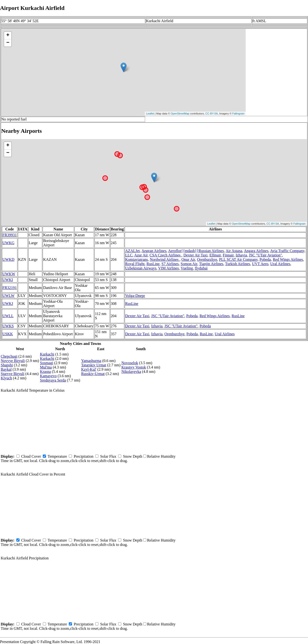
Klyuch (6, 378)
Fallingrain (238, 114)
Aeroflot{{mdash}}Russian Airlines (196, 251)
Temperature (57, 456)
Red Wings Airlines (288, 259)
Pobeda (265, 259)
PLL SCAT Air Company (238, 259)
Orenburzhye (207, 259)
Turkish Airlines (237, 264)
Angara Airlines (256, 251)
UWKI (8, 280)
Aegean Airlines (154, 251)
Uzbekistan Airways (141, 268)
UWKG (8, 243)
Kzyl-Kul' (89, 369)
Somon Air (189, 264)
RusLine (153, 264)
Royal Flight (135, 264)
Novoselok (130, 363)
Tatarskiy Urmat (94, 365)
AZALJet (132, 251)
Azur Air (141, 255)
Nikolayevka (131, 372)
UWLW (8, 296)
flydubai (201, 268)
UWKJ (8, 304)
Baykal (6, 369)
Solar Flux (108, 456)
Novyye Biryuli (13, 361)
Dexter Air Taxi (195, 255)
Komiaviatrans (136, 259)
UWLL (8, 316)
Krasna (45, 372)
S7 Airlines (170, 264)
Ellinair (215, 255)
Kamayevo (48, 376)
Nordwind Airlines (165, 259)
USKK (8, 334)
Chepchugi (9, 356)
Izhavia (241, 255)
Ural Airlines (280, 264)
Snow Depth (133, 456)
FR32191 (10, 288)
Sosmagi (47, 363)
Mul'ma (46, 367)
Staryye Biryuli (13, 374)
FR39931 (10, 235)
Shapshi (7, 365)
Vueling (187, 268)
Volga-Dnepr (135, 296)
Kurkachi (47, 354)
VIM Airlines (168, 268)
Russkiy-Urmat (93, 374)
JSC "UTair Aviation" (265, 255)
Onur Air (188, 259)
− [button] (8, 43)
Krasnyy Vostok (134, 367)
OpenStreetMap (180, 114)
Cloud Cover (31, 456)
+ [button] (8, 35)
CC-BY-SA (212, 114)
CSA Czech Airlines (165, 255)
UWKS (8, 326)
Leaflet (150, 114)
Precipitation (83, 456)
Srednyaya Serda (53, 380)
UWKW (9, 274)
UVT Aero (260, 264)
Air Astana (234, 251)
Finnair (228, 255)
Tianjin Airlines (211, 264)
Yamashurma (91, 361)
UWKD (8, 259)
